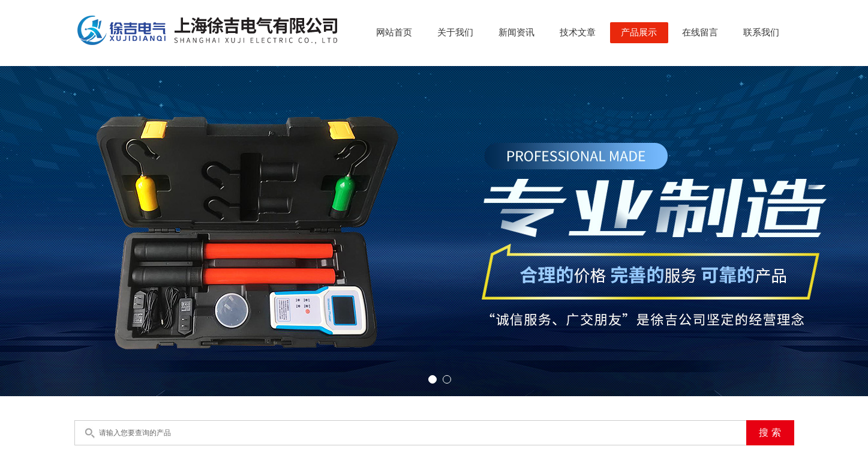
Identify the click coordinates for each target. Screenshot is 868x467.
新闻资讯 (516, 32)
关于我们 (455, 32)
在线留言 (700, 32)
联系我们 (761, 32)
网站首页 (394, 32)
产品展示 (639, 32)
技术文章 (578, 32)
